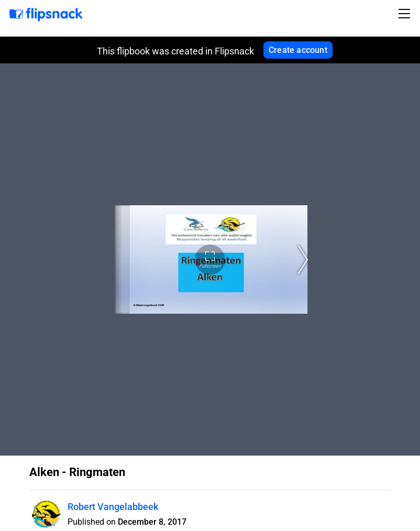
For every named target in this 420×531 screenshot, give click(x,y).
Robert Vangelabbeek (113, 507)
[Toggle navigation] (406, 14)
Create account (298, 50)
